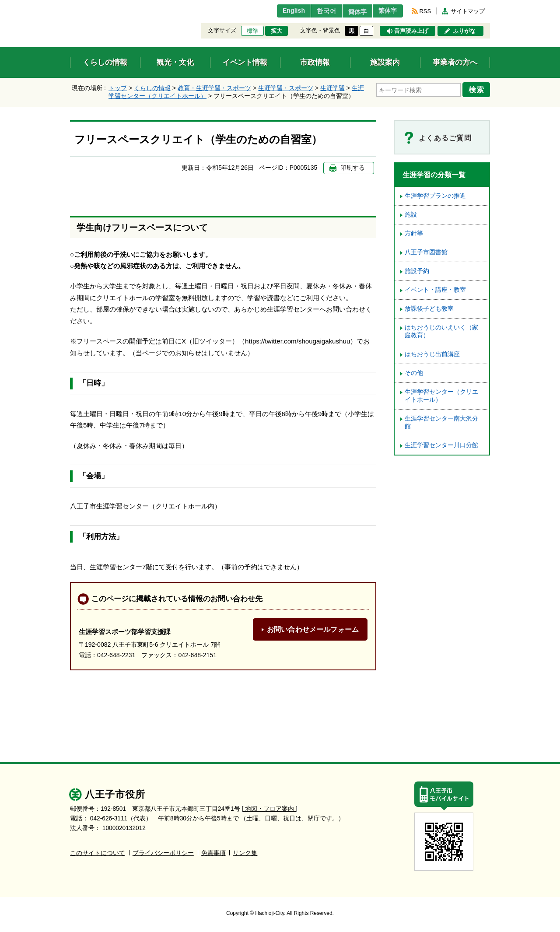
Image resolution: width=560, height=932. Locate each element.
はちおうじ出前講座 (432, 354)
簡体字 (351, 12)
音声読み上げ (411, 31)
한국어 (317, 11)
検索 (478, 89)
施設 (411, 215)
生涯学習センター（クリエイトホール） (441, 396)
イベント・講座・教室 (435, 290)
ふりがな (464, 31)
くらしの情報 (152, 88)
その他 (414, 373)
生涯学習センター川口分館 (441, 445)
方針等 (414, 233)
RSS (425, 11)
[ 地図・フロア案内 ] (270, 809)
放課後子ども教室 (429, 309)
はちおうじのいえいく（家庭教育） (441, 331)
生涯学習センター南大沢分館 (441, 422)
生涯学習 (332, 88)
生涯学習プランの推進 (435, 196)
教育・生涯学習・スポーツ (214, 88)
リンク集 (245, 853)
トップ (118, 88)
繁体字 (386, 11)
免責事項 (213, 853)
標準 (252, 31)
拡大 (276, 31)
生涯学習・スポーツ (286, 88)
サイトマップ (468, 11)
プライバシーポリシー (163, 853)
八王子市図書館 (426, 252)
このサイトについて (98, 853)
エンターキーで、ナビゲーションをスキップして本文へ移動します (70, 5)
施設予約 (417, 271)
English (282, 11)
